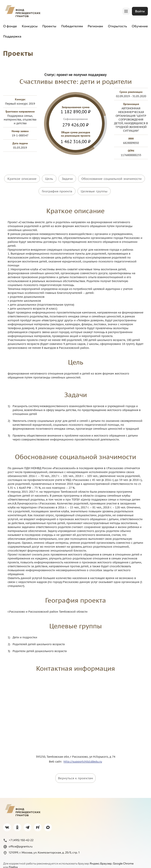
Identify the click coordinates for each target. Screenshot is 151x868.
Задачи (67, 177)
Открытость (117, 25)
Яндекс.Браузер (101, 856)
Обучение (140, 25)
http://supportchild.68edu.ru (83, 755)
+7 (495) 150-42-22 (18, 833)
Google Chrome (123, 856)
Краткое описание (22, 177)
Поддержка (12, 35)
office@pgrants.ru (18, 840)
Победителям (72, 25)
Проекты (49, 25)
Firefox (13, 860)
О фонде (10, 25)
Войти (140, 11)
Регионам (95, 25)
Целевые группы (94, 187)
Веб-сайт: (56, 755)
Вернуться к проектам (75, 771)
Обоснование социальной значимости (111, 177)
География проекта (57, 187)
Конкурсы (30, 25)
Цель (49, 177)
